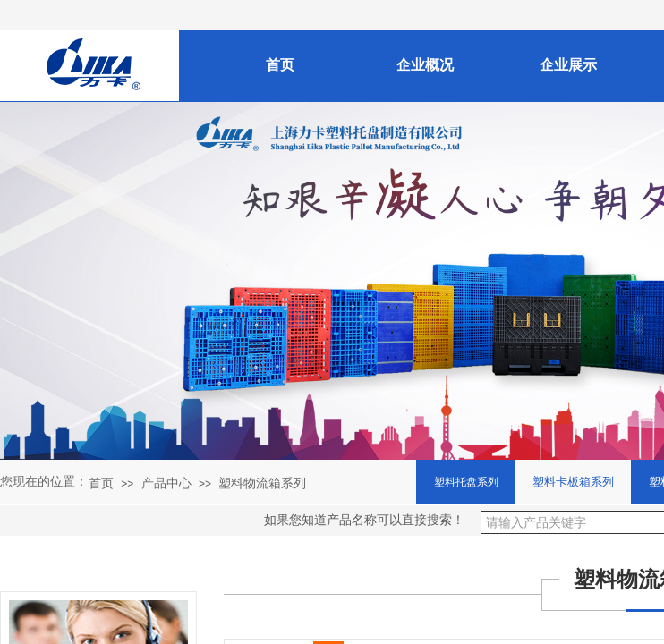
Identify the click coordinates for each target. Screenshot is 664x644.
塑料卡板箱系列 (573, 482)
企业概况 (425, 65)
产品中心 (166, 483)
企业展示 (568, 65)
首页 (101, 483)
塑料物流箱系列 (262, 483)
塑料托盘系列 (466, 482)
